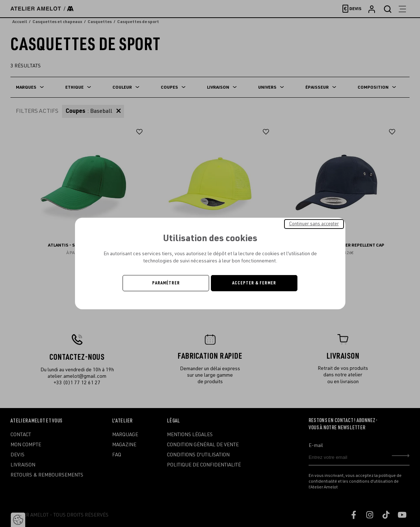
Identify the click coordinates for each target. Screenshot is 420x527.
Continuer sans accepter (314, 224)
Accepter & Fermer (254, 283)
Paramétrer (166, 283)
